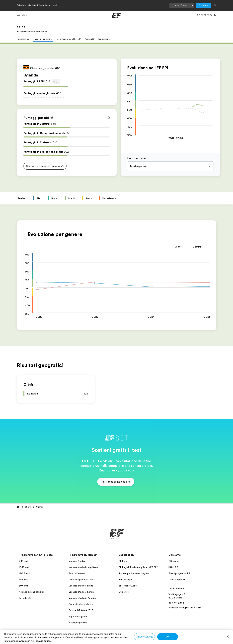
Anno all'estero (77, 573)
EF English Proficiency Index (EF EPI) (138, 567)
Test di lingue (126, 580)
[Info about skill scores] (108, 118)
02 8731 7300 (176, 603)
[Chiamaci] (206, 15)
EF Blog (123, 561)
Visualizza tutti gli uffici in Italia (185, 608)
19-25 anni (24, 573)
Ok (167, 637)
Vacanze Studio (77, 561)
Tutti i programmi (78, 623)
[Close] (228, 637)
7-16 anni (23, 561)
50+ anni (23, 586)
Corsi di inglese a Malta (81, 580)
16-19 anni (24, 567)
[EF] (116, 15)
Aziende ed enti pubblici (32, 592)
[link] (32, 29)
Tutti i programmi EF (179, 573)
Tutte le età (25, 598)
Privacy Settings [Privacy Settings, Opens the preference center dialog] (144, 637)
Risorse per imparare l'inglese (134, 573)
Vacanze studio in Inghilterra (83, 567)
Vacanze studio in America (82, 598)
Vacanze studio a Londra (82, 592)
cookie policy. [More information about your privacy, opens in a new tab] (43, 641)
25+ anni (23, 580)
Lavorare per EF (177, 580)
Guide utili (124, 592)
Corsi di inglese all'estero (82, 604)
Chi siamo (174, 561)
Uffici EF (173, 567)
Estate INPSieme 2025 (81, 610)
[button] (23, 15)
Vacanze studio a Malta (81, 586)
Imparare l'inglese (78, 616)
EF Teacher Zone (128, 586)
